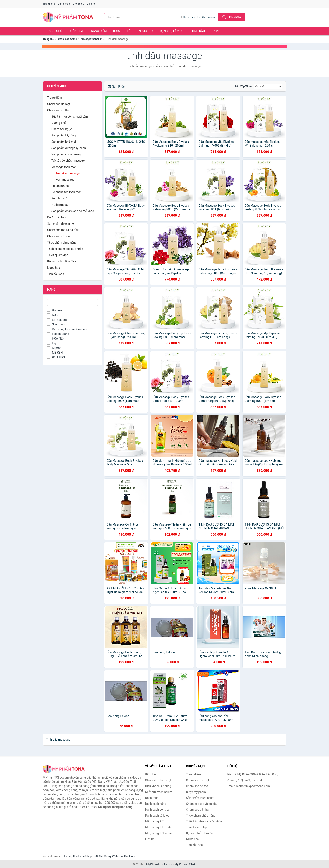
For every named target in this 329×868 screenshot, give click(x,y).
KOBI (53, 315)
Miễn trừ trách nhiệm (159, 792)
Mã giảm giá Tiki (156, 821)
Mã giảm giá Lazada (158, 827)
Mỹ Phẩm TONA (185, 864)
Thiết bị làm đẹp (58, 255)
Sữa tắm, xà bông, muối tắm (70, 117)
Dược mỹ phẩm (57, 217)
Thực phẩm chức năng (62, 243)
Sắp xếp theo (243, 86)
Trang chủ (49, 4)
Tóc (130, 31)
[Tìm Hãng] (72, 302)
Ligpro (54, 343)
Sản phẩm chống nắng (66, 154)
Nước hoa (146, 31)
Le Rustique (57, 320)
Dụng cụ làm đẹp (173, 31)
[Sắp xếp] (268, 86)
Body (117, 31)
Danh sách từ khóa (157, 816)
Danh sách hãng (156, 804)
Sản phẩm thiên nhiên (61, 224)
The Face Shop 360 (85, 856)
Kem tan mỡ (59, 198)
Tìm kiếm (232, 17)
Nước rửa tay (60, 205)
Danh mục (64, 4)
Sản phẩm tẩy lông (63, 135)
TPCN (215, 31)
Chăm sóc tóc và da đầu (63, 230)
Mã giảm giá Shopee (159, 833)
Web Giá (117, 856)
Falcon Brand (58, 334)
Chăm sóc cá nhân (59, 236)
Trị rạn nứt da (60, 186)
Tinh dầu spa (56, 274)
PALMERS (56, 357)
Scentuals (56, 324)
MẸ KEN (55, 353)
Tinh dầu (198, 31)
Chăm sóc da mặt (59, 104)
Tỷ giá (68, 856)
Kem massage (65, 180)
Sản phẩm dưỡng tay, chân (69, 148)
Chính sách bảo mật (158, 780)
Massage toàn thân (92, 39)
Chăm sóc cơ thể (67, 39)
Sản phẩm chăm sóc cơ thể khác (73, 211)
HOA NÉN (56, 338)
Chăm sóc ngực (62, 129)
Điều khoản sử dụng (158, 786)
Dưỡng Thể (59, 123)
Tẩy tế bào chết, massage (68, 161)
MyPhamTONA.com (159, 864)
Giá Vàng (105, 856)
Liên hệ (91, 4)
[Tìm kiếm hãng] (142, 17)
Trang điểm (98, 31)
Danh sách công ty (157, 810)
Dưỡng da (76, 31)
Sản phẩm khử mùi (64, 142)
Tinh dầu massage (68, 173)
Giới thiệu (78, 4)
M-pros (54, 348)
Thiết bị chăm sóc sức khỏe (65, 249)
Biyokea (55, 310)
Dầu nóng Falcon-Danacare (67, 329)
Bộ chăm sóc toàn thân (66, 192)
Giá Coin (130, 856)
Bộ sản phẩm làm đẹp (61, 261)
